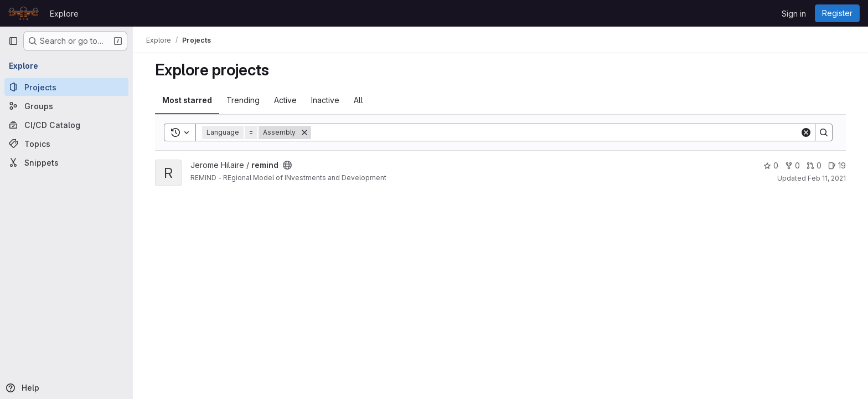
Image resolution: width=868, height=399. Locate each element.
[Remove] (304, 132)
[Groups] (66, 106)
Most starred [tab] (187, 100)
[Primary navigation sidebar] (13, 41)
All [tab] (358, 100)
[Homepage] (24, 13)
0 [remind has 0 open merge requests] (814, 165)
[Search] (556, 132)
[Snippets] (66, 162)
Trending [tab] (243, 100)
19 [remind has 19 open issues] (837, 165)
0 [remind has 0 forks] (792, 165)
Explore (64, 14)
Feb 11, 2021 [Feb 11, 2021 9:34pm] (827, 178)
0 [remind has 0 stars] (771, 165)
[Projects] (66, 87)
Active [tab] (285, 100)
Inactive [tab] (325, 100)
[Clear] (806, 132)
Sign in (794, 14)
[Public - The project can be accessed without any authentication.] (287, 165)
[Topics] (66, 144)
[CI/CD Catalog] (66, 125)
